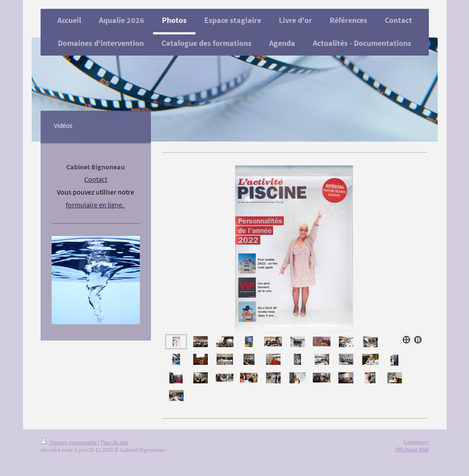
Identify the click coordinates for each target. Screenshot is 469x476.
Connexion (416, 442)
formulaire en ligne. (96, 205)
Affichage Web (412, 449)
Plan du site (114, 442)
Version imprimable (69, 442)
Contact (96, 179)
